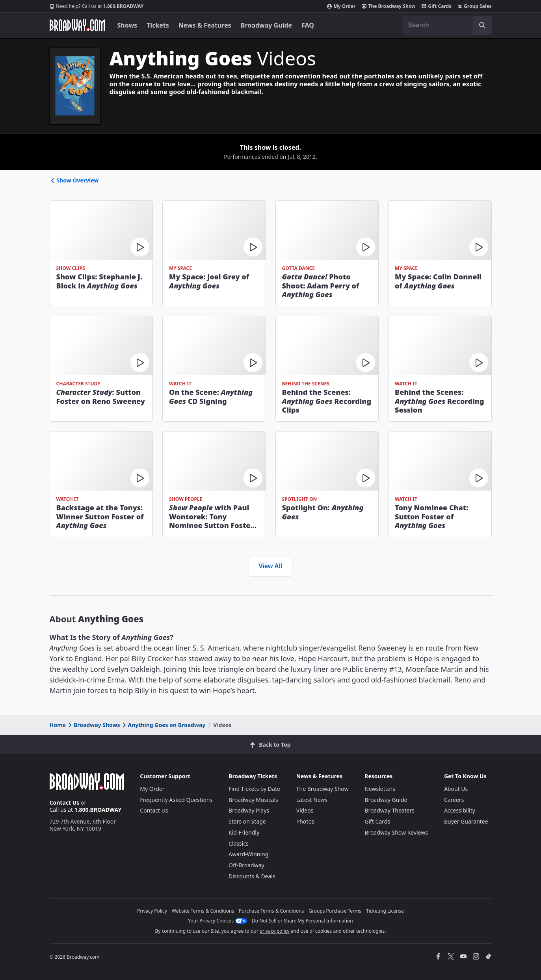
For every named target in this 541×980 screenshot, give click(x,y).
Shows (127, 25)
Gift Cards (436, 6)
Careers (454, 800)
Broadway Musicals (253, 800)
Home (58, 725)
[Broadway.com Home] (77, 25)
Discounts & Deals (252, 876)
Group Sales (474, 6)
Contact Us (65, 802)
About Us (456, 789)
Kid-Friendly (244, 832)
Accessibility (460, 810)
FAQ (308, 25)
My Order (341, 6)
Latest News (312, 800)
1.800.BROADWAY (97, 6)
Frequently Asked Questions (176, 800)
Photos (305, 821)
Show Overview (74, 180)
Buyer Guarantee (466, 821)
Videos (305, 810)
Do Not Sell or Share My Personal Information (302, 921)
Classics (239, 843)
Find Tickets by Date (254, 789)
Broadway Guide (266, 25)
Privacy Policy (152, 911)
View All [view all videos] (270, 566)
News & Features (205, 25)
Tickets (158, 25)
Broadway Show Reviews (396, 832)
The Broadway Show (389, 6)
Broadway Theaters (389, 810)
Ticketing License (385, 911)
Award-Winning (248, 854)
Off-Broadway (246, 865)
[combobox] (447, 25)
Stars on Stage (247, 821)
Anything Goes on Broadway (163, 725)
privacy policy (275, 931)
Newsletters (380, 789)
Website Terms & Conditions (203, 911)
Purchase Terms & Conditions (271, 911)
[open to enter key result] (482, 25)
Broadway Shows (93, 725)
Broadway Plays (249, 810)
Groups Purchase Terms (335, 911)
